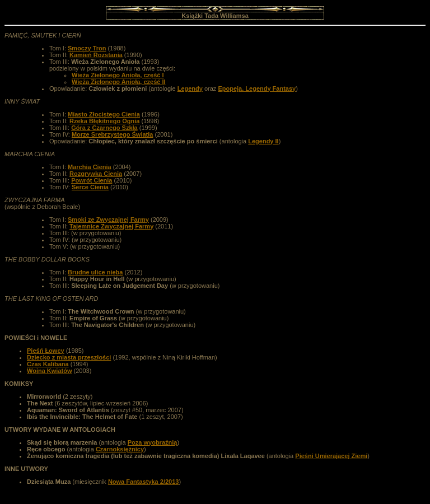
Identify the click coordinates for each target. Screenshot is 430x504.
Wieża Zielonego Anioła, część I (118, 75)
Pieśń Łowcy (46, 351)
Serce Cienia (90, 187)
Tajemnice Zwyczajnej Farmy (111, 226)
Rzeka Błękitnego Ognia (104, 121)
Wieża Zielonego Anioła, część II (119, 82)
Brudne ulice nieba (95, 272)
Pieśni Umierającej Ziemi (331, 456)
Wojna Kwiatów (49, 371)
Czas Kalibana (48, 364)
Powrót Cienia (92, 180)
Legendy (190, 88)
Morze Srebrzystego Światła (113, 134)
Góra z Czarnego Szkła (104, 128)
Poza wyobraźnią (153, 442)
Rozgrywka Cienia (96, 174)
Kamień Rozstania (96, 55)
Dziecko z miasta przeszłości (69, 357)
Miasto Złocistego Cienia (104, 114)
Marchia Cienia (90, 167)
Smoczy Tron (87, 48)
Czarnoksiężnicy (120, 449)
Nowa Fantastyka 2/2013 (144, 482)
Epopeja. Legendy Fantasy (257, 88)
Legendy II (263, 141)
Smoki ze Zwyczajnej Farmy (108, 220)
